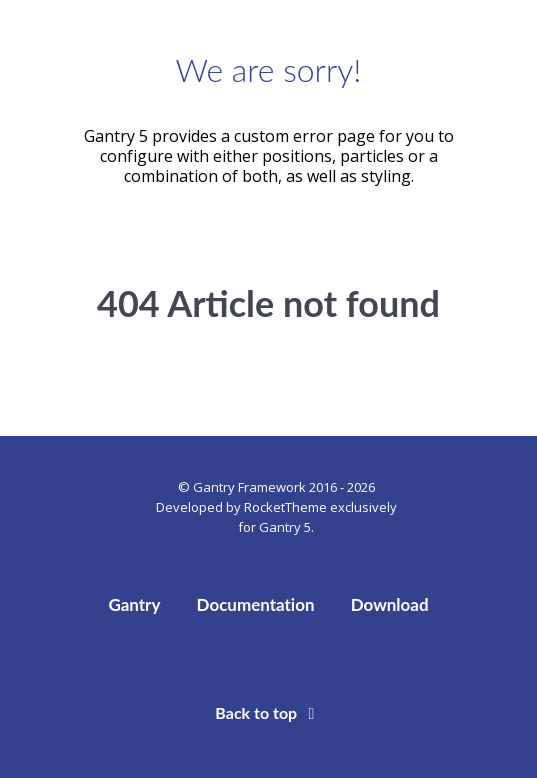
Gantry (134, 605)
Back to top (268, 712)
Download (390, 605)
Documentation (256, 605)
